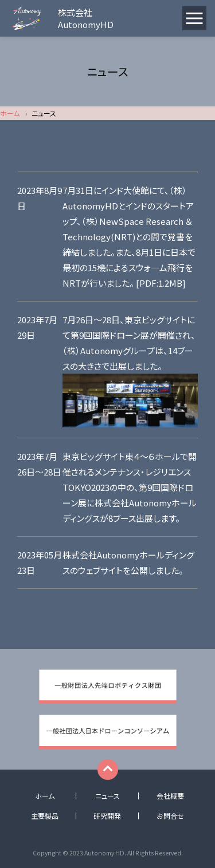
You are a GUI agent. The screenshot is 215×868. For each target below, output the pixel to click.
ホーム (10, 113)
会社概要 (170, 796)
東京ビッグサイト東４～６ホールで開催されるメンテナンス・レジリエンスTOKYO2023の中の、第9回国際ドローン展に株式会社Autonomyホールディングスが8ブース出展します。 (130, 487)
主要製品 (45, 816)
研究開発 (107, 816)
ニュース (107, 796)
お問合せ (170, 816)
